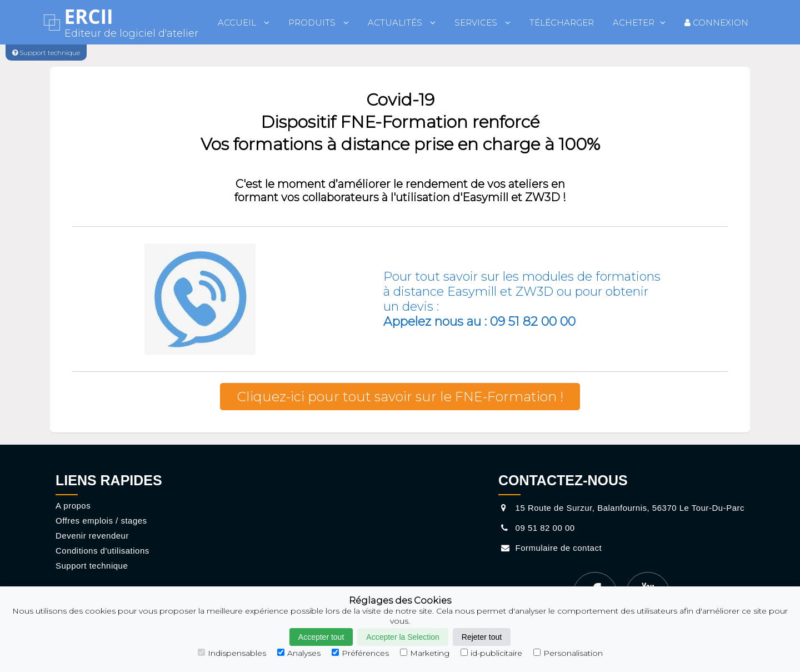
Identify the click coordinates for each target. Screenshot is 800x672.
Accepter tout (321, 637)
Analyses (299, 653)
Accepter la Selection (403, 637)
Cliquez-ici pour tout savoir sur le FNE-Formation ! (400, 397)
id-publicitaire (491, 653)
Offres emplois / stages (101, 521)
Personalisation (568, 653)
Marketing (425, 653)
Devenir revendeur (92, 536)
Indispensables (232, 653)
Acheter (639, 23)
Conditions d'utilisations (102, 551)
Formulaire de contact (550, 548)
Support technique (92, 566)
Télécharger (562, 23)
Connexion (716, 23)
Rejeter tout (482, 637)
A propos (73, 506)
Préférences (360, 653)
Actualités (402, 23)
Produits (319, 23)
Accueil (244, 23)
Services (482, 23)
